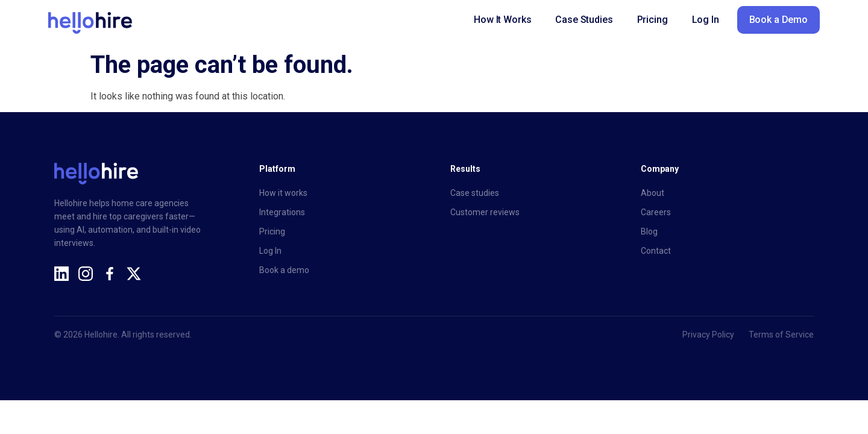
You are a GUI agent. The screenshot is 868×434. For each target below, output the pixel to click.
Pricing (653, 20)
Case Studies (584, 20)
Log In (706, 20)
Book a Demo (778, 20)
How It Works (502, 20)
